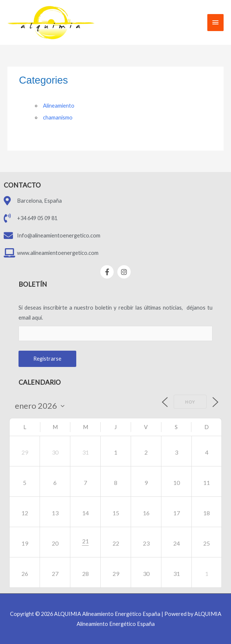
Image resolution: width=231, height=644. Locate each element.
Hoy (190, 402)
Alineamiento (59, 106)
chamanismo (58, 117)
